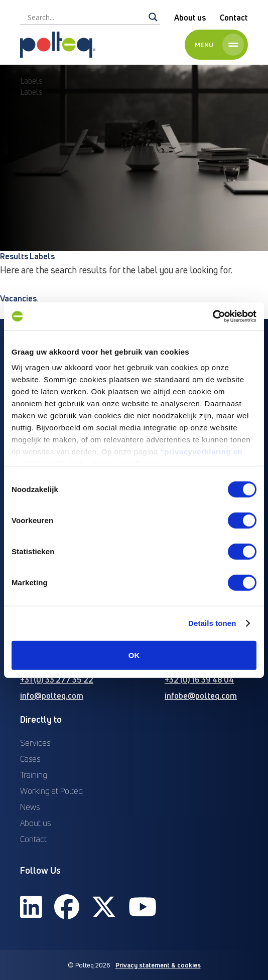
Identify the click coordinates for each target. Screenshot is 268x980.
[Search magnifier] (153, 17)
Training (34, 775)
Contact (234, 18)
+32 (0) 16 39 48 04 (199, 680)
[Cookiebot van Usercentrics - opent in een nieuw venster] (213, 316)
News (30, 807)
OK (134, 655)
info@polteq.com (52, 696)
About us (190, 18)
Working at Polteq (51, 791)
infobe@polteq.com (201, 696)
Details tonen (212, 623)
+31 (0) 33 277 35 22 (57, 680)
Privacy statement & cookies (158, 965)
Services (35, 743)
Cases (30, 759)
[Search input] (86, 17)
